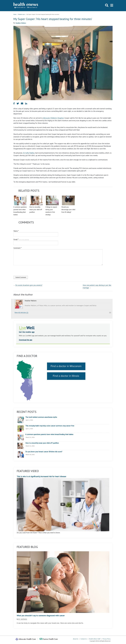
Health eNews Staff (95, 639)
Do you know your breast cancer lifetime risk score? (44, 452)
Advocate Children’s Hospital (53, 118)
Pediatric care (21, 14)
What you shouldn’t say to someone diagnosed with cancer (41, 616)
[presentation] (28, 270)
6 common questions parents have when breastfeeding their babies (49, 434)
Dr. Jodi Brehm (23, 619)
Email (21, 239)
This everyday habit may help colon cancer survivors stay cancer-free (50, 426)
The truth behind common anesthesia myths (41, 417)
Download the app (26, 340)
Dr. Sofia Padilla (29, 153)
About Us (76, 639)
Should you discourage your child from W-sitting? (68, 210)
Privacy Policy (107, 639)
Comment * (17, 248)
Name (16, 231)
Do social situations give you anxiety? (29, 285)
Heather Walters (21, 23)
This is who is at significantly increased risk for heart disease (63, 503)
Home (15, 14)
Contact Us (84, 639)
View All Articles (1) (21, 312)
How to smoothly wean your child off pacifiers (36, 210)
